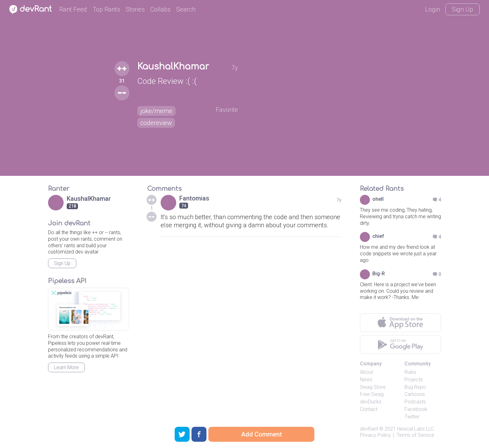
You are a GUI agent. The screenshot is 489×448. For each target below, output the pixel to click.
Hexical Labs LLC (415, 429)
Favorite (227, 110)
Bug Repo (415, 387)
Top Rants (106, 9)
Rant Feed (73, 9)
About (366, 372)
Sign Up (462, 9)
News (366, 380)
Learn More (66, 367)
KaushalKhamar (173, 67)
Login (433, 9)
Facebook (416, 409)
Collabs (160, 9)
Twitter (412, 417)
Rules (410, 372)
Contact (369, 409)
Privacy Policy (375, 435)
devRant (369, 429)
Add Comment (261, 434)
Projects (414, 380)
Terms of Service (415, 435)
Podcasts (415, 402)
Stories (135, 9)
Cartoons (415, 394)
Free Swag (372, 394)
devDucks (371, 402)
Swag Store (373, 387)
